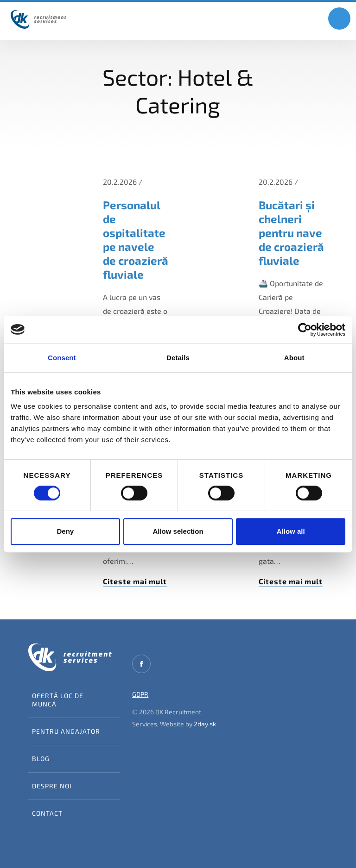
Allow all (291, 531)
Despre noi (52, 786)
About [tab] (294, 358)
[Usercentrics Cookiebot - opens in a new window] (305, 330)
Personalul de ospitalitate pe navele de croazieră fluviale (136, 240)
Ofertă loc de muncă (58, 700)
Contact (47, 813)
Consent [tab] (62, 358)
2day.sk (205, 724)
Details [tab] (178, 358)
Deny (65, 531)
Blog (41, 759)
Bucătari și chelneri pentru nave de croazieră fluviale (291, 233)
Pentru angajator (66, 731)
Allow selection (178, 531)
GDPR (140, 694)
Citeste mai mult (135, 581)
